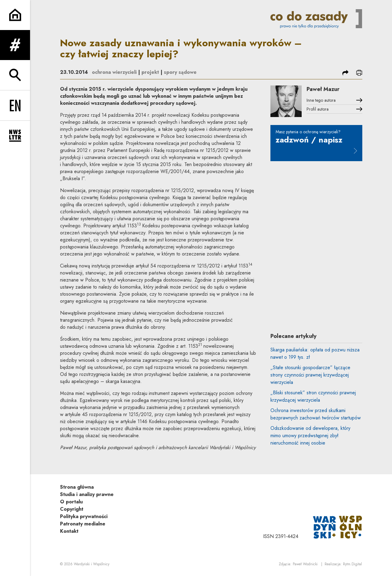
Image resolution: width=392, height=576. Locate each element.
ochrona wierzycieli (114, 72)
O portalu (71, 502)
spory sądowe (180, 72)
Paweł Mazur (323, 89)
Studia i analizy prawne (87, 494)
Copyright (72, 509)
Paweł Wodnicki (305, 564)
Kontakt (69, 531)
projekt (150, 72)
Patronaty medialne (83, 524)
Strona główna (77, 487)
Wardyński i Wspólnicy (92, 564)
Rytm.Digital (352, 564)
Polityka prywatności (84, 516)
